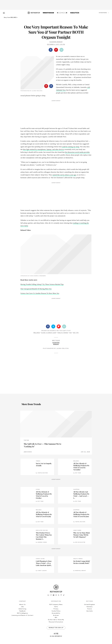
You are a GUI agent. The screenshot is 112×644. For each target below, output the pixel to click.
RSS (56, 618)
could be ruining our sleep (71, 147)
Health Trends (63, 333)
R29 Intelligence (22, 613)
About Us (22, 605)
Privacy (56, 609)
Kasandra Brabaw (56, 42)
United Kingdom (90, 605)
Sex (71, 333)
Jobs (22, 607)
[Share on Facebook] (51, 50)
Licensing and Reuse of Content (22, 615)
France (90, 609)
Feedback (22, 611)
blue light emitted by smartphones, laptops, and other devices (44, 149)
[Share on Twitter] (53, 326)
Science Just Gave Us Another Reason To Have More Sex (40, 293)
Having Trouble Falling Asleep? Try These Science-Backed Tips (42, 284)
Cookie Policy (56, 611)
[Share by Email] (61, 50)
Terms (56, 607)
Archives (56, 615)
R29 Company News (56, 605)
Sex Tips (76, 333)
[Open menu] (4, 12)
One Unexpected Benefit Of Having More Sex (36, 289)
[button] (100, 15)
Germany (90, 607)
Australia (90, 611)
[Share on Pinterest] (56, 50)
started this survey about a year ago (64, 175)
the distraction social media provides (77, 152)
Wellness (37, 333)
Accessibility (56, 613)
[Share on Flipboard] (59, 326)
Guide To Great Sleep (49, 333)
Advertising (22, 609)
